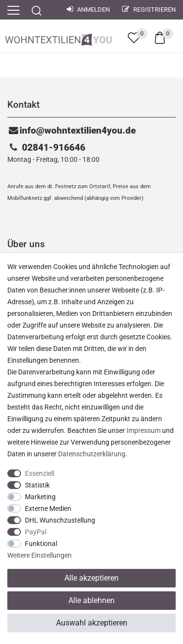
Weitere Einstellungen (40, 555)
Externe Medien (48, 508)
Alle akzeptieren (91, 578)
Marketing (40, 497)
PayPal (36, 532)
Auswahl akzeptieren (92, 623)
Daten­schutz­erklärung (92, 454)
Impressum (143, 430)
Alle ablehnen (91, 600)
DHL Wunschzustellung (60, 520)
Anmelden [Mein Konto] (88, 10)
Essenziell (40, 473)
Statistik (37, 485)
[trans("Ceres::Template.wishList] (134, 38)
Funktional (41, 544)
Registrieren (149, 10)
